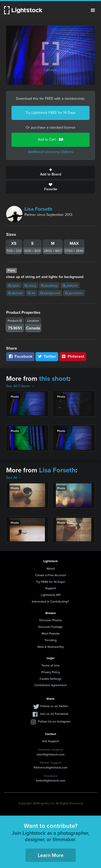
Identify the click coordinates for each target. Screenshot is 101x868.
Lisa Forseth (39, 209)
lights (14, 286)
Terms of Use (50, 665)
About (51, 568)
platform (70, 286)
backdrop (49, 286)
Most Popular (51, 633)
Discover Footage (50, 627)
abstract (15, 293)
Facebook (20, 356)
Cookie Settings (50, 679)
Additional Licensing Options (51, 152)
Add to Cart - (50, 140)
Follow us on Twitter (54, 706)
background (50, 293)
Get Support (50, 741)
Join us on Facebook (54, 714)
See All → (14, 478)
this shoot (54, 379)
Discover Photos (51, 620)
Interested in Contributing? (50, 601)
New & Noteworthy (51, 647)
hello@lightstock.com (51, 780)
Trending (50, 640)
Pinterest (73, 356)
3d (31, 293)
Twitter (47, 356)
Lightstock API (51, 595)
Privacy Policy (51, 672)
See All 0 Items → (20, 386)
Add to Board (50, 172)
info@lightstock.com (51, 754)
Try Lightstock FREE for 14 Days (50, 113)
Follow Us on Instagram (54, 721)
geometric (74, 293)
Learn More (51, 855)
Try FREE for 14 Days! (50, 582)
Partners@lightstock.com (51, 767)
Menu (93, 10)
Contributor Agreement (50, 685)
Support (51, 588)
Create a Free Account (51, 575)
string (30, 286)
